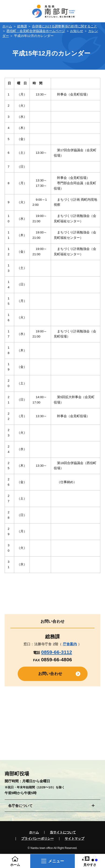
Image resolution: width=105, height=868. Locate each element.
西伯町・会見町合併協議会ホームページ (36, 31)
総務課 (22, 26)
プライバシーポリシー (37, 839)
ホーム (7, 26)
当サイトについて (63, 832)
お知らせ (77, 31)
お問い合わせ (50, 674)
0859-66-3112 (57, 652)
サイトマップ (75, 839)
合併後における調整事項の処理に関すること (64, 26)
